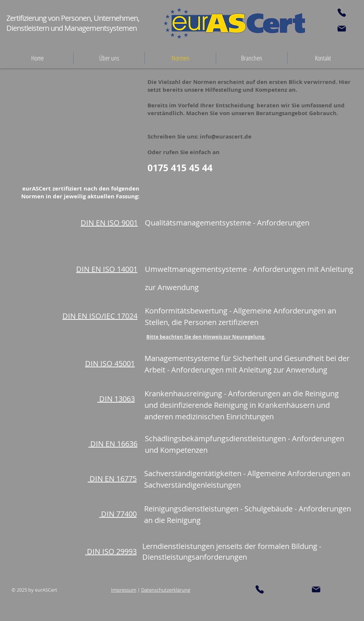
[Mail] (342, 29)
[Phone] (342, 13)
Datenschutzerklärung (166, 590)
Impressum (124, 590)
